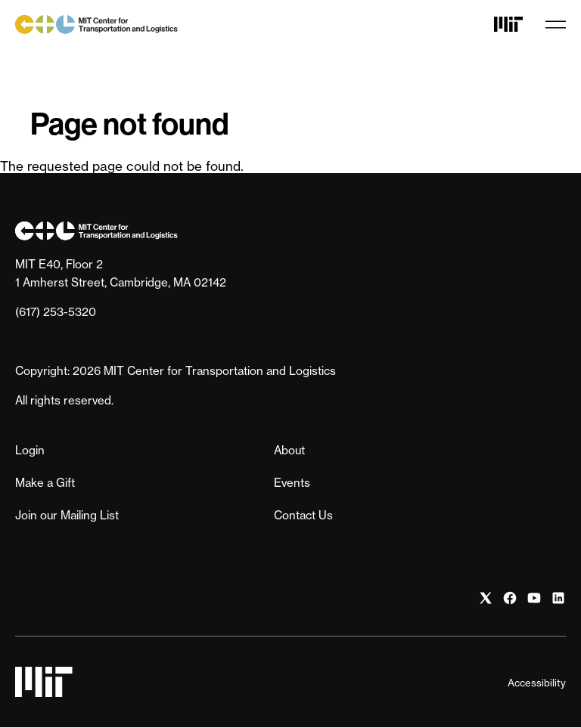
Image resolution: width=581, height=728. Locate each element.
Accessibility (537, 683)
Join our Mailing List (67, 515)
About (289, 450)
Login (30, 450)
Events (292, 483)
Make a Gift (45, 483)
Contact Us (303, 515)
